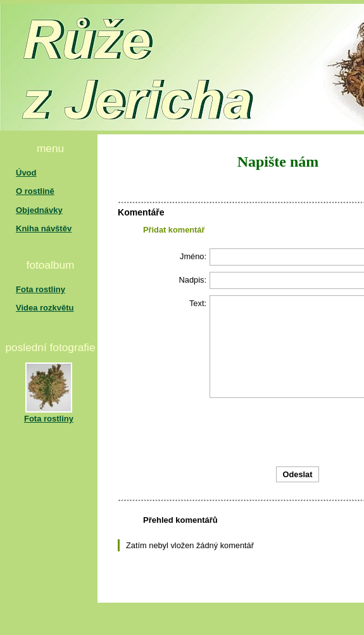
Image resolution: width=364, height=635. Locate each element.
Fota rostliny (41, 289)
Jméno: (193, 256)
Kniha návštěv (44, 228)
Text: (198, 303)
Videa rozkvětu (45, 308)
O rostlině (35, 191)
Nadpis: (193, 280)
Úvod (26, 173)
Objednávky (39, 210)
